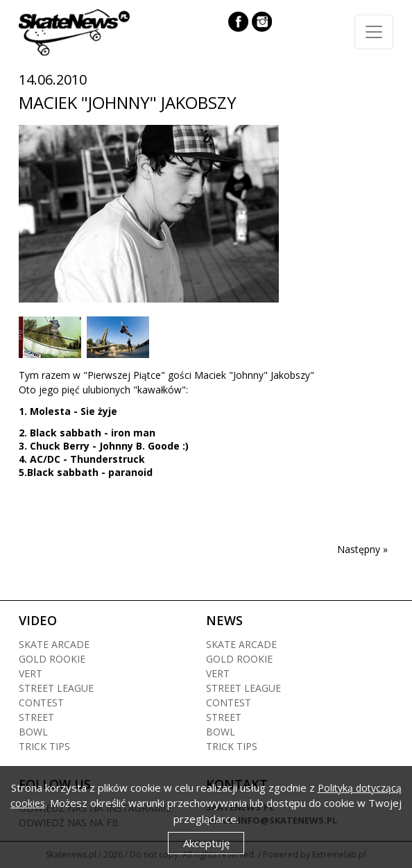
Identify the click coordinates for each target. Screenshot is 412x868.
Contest (41, 703)
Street (36, 717)
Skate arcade (54, 644)
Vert (31, 673)
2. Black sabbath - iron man (87, 433)
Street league (56, 688)
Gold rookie (52, 659)
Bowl (33, 732)
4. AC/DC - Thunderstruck (82, 459)
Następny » (362, 549)
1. (24, 411)
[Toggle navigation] (374, 32)
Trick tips (44, 746)
